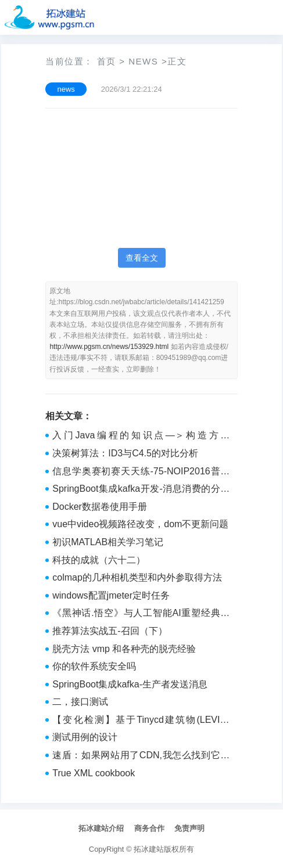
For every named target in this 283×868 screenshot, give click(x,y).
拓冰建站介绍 (101, 828)
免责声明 (189, 828)
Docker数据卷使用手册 (100, 507)
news (143, 61)
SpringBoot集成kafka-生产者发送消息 (130, 684)
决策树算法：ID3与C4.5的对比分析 (125, 453)
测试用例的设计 (85, 737)
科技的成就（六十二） (99, 560)
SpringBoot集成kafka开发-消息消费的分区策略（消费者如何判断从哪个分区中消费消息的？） (141, 490)
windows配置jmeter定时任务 (111, 595)
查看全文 (142, 258)
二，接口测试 (80, 702)
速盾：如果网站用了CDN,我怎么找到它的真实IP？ (141, 757)
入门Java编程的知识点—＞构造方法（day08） (141, 437)
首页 (107, 61)
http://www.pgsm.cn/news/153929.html (109, 347)
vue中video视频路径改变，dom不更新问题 (140, 524)
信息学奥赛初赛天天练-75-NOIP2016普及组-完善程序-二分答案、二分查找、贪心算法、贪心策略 (141, 473)
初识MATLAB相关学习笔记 (108, 542)
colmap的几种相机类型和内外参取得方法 (137, 577)
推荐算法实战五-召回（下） (110, 631)
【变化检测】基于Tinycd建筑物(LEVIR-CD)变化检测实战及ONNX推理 (141, 721)
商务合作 (149, 828)
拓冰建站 (149, 849)
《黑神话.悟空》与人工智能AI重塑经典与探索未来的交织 (141, 614)
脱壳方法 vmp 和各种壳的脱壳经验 (124, 649)
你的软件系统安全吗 (94, 666)
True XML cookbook (94, 773)
